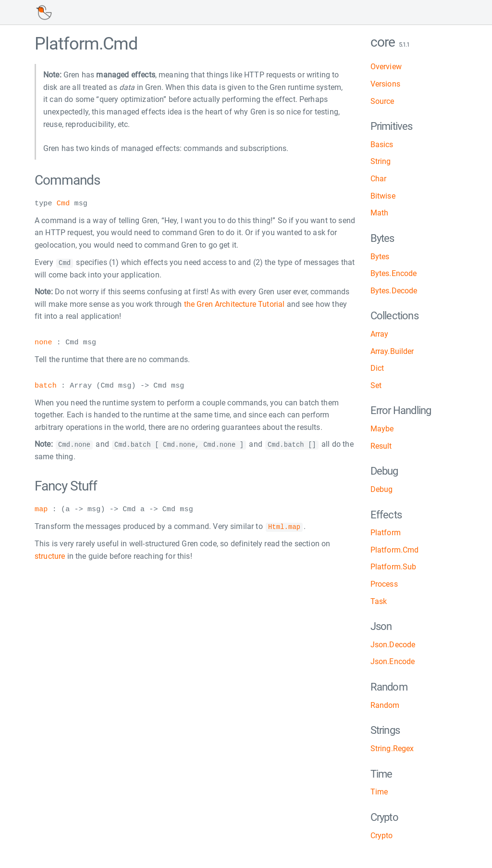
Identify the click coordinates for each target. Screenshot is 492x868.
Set (376, 385)
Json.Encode (393, 661)
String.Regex (392, 748)
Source (382, 101)
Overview (386, 67)
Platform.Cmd (395, 550)
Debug (382, 489)
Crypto (382, 836)
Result (381, 446)
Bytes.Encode (394, 273)
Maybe (382, 429)
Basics (382, 145)
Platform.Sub (394, 567)
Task (379, 601)
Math (380, 213)
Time (379, 792)
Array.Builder (392, 351)
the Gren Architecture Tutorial (234, 304)
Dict (377, 368)
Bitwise (383, 196)
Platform (386, 533)
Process (384, 584)
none (43, 343)
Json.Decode (393, 645)
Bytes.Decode (394, 291)
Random (385, 705)
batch (46, 386)
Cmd (63, 204)
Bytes (380, 257)
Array (380, 334)
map (41, 509)
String (381, 161)
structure (50, 555)
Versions (385, 84)
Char (379, 179)
